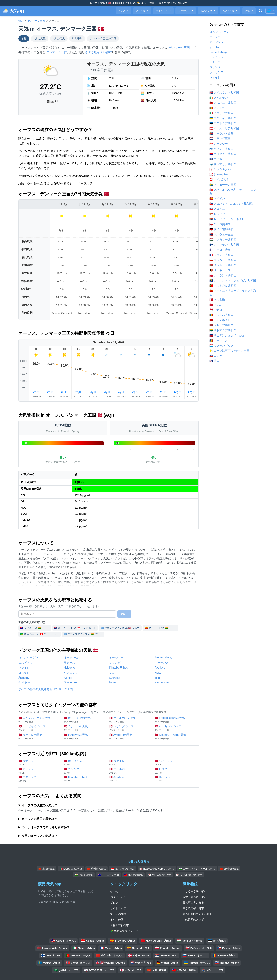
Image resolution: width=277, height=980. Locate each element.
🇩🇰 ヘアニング (176, 763)
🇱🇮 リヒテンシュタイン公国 (227, 335)
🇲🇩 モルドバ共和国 (221, 315)
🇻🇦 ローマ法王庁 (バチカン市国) (230, 351)
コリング (115, 663)
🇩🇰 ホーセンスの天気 (176, 728)
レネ (112, 673)
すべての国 (117, 920)
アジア (123, 11)
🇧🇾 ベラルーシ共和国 (223, 265)
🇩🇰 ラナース (39, 763)
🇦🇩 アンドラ (217, 108)
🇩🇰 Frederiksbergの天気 (176, 720)
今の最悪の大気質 (193, 920)
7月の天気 (40, 38)
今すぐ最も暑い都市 (98, 52)
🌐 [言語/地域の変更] (270, 11)
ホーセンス (162, 663)
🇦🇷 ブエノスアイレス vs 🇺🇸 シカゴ (120, 628)
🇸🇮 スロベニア (219, 209)
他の (21, 21)
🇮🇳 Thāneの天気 (84, 875)
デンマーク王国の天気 (103, 38)
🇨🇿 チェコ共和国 (220, 224)
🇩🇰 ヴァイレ (130, 763)
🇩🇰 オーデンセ (39, 771)
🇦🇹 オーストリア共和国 (224, 128)
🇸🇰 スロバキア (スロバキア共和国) (231, 204)
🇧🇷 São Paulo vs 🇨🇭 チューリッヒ (39, 634)
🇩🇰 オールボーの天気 (130, 720)
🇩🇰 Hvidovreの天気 (85, 737)
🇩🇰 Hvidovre (176, 779)
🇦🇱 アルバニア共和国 (223, 103)
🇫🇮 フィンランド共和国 (224, 245)
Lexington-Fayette (122, 3)
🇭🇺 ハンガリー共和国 (223, 240)
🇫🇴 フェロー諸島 (220, 250)
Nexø (158, 673)
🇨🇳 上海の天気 (46, 869)
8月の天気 (59, 38)
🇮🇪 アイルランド (220, 98)
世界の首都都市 (120, 925)
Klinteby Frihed (119, 668)
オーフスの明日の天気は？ (40, 819)
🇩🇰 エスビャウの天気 (39, 728)
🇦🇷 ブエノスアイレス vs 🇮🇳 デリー (83, 634)
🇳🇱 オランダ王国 (220, 139)
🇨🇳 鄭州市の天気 (229, 869)
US (135, 3)
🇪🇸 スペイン (217, 199)
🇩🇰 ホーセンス (85, 763)
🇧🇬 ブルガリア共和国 (223, 260)
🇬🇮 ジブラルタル (220, 169)
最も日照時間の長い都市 (197, 914)
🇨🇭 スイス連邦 (219, 180)
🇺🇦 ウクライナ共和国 (223, 118)
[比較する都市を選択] (67, 614)
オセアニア (163, 11)
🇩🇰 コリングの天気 (130, 728)
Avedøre (160, 668)
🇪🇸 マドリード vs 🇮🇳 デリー (160, 628)
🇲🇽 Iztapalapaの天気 (71, 869)
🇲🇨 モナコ (216, 310)
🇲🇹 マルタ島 (217, 300)
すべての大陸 (118, 914)
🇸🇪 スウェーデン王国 (223, 185)
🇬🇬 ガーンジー (219, 144)
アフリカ (142, 11)
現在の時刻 (165, 3)
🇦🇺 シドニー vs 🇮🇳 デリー (35, 628)
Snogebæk (71, 682)
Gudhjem (24, 682)
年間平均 (77, 38)
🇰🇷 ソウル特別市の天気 (189, 875)
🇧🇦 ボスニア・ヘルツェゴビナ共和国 (233, 281)
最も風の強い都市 (193, 908)
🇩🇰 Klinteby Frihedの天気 (176, 737)
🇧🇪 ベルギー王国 (220, 270)
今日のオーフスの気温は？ (40, 836)
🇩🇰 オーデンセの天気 (85, 720)
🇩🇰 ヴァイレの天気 (39, 737)
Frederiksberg (163, 657)
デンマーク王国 (36, 21)
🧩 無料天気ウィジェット (126, 931)
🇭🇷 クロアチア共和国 (223, 154)
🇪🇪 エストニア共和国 (223, 123)
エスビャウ (25, 663)
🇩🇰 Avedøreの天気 (130, 737)
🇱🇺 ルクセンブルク (221, 346)
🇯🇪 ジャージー (219, 174)
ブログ (114, 903)
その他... (115, 891)
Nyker (113, 682)
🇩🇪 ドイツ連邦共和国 (223, 229)
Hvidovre (69, 668)
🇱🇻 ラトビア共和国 (221, 325)
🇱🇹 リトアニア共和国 (223, 330)
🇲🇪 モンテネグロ (220, 320)
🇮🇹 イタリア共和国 (221, 113)
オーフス (215, 37)
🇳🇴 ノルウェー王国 (221, 234)
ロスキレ (24, 673)
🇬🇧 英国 (214, 361)
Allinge (68, 678)
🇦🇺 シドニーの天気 (108, 875)
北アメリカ (208, 11)
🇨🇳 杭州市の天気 (96, 869)
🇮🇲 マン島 (216, 305)
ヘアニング (71, 673)
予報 (24, 38)
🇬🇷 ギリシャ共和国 (221, 149)
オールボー (116, 657)
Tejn (157, 678)
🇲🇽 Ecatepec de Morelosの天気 (157, 869)
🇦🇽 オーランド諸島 (221, 134)
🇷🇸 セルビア (217, 214)
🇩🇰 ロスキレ (176, 771)
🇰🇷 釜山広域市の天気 (160, 875)
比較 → (124, 614)
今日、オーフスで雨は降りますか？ (46, 827)
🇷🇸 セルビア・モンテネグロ (227, 219)
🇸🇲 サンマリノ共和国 (223, 164)
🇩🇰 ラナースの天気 (85, 728)
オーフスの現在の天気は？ (40, 805)
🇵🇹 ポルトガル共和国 (223, 286)
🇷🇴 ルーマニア (219, 341)
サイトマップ (118, 908)
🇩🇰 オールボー (130, 771)
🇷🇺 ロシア (216, 356)
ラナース (69, 663)
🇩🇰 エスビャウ (39, 779)
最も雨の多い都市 (193, 903)
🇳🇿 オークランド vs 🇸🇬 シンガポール (75, 628)
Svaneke (115, 678)
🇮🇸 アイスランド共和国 (224, 93)
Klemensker (162, 682)
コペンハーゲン (28, 657)
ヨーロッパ (186, 11)
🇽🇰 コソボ (216, 159)
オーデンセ (71, 657)
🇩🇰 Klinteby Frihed (85, 779)
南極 (249, 11)
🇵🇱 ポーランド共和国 (223, 275)
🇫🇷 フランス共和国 (221, 255)
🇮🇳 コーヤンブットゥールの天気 (197, 869)
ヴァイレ (24, 668)
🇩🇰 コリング (85, 771)
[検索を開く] (261, 11)
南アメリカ (230, 11)
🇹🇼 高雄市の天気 (133, 875)
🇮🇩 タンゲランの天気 (123, 869)
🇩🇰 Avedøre (130, 779)
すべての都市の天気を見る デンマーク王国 (46, 689)
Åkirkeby (24, 678)
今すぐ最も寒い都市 (195, 897)
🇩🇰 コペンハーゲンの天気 (39, 720)
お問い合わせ (118, 897)
